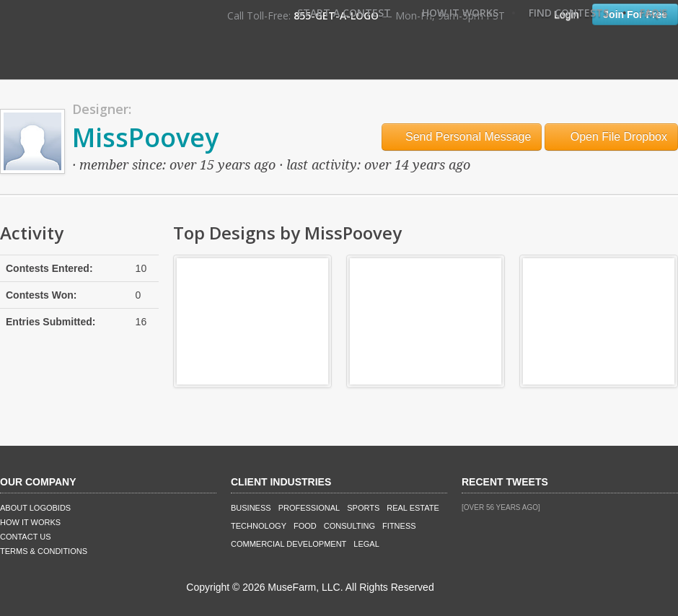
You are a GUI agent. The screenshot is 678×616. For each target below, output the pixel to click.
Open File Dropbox (611, 137)
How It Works (460, 13)
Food (305, 526)
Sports (363, 508)
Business (251, 508)
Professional (309, 508)
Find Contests (569, 13)
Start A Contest (344, 13)
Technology (259, 526)
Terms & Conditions (44, 551)
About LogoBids (35, 508)
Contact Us (26, 537)
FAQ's (653, 13)
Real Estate (413, 508)
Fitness (399, 526)
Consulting (349, 526)
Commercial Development (289, 544)
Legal (366, 544)
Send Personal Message (462, 137)
